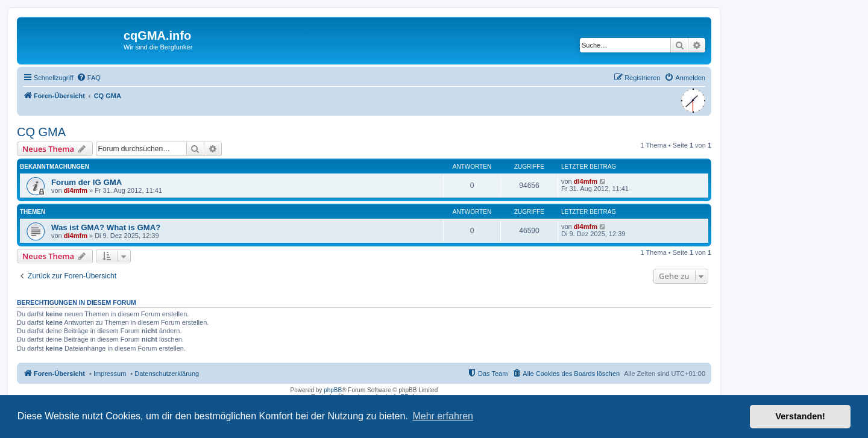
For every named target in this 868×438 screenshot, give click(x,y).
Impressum (110, 374)
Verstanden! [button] (800, 416)
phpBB (333, 390)
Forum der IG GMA (86, 182)
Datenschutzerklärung (167, 374)
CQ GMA (41, 132)
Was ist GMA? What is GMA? (106, 227)
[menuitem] (89, 78)
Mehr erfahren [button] (443, 416)
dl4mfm (76, 190)
